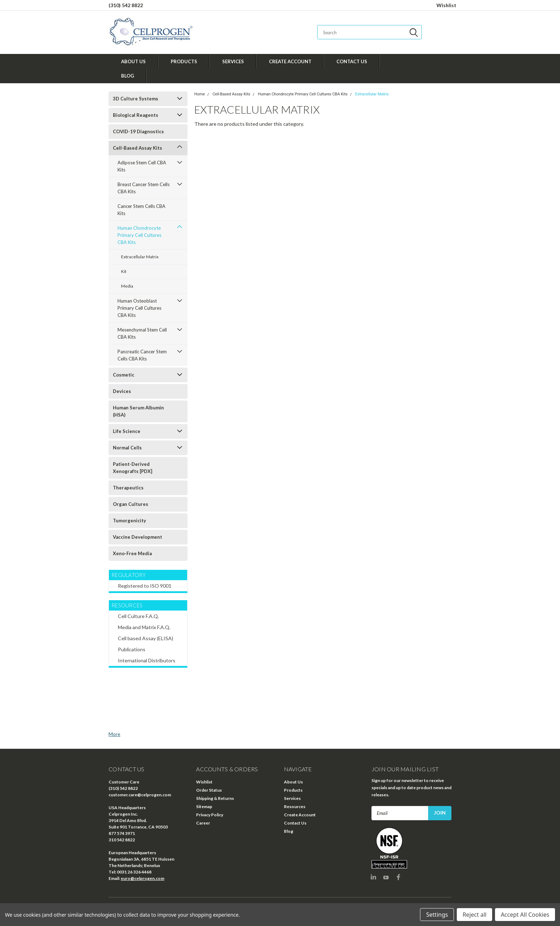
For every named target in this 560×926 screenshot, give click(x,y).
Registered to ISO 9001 (145, 586)
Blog (127, 76)
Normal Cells (127, 448)
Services (233, 61)
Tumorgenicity (129, 521)
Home (200, 94)
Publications (132, 649)
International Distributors (147, 660)
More (114, 734)
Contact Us (352, 61)
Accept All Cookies (525, 915)
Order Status (209, 790)
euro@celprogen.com (142, 878)
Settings (437, 915)
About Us (133, 61)
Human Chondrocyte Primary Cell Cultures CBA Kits (139, 235)
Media (127, 286)
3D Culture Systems (136, 99)
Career (203, 823)
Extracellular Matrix (140, 257)
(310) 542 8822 (126, 5)
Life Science (127, 431)
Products (184, 61)
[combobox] (369, 32)
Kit (124, 271)
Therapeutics (128, 488)
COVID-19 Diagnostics (138, 131)
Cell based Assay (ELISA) (146, 638)
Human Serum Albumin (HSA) (138, 411)
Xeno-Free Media (132, 553)
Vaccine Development (137, 537)
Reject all (474, 915)
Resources (295, 806)
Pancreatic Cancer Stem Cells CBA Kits (142, 355)
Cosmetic (124, 375)
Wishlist (446, 5)
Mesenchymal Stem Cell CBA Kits (142, 333)
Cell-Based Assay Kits (137, 148)
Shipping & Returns (215, 798)
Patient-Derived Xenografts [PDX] (132, 468)
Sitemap (204, 806)
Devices (122, 391)
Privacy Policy (210, 815)
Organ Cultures (131, 504)
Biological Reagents (136, 115)
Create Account (290, 61)
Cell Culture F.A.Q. (138, 616)
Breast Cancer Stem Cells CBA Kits (144, 188)
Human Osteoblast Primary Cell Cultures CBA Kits (139, 308)
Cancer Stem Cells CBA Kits (141, 210)
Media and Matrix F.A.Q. (144, 627)
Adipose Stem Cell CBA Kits (142, 166)
